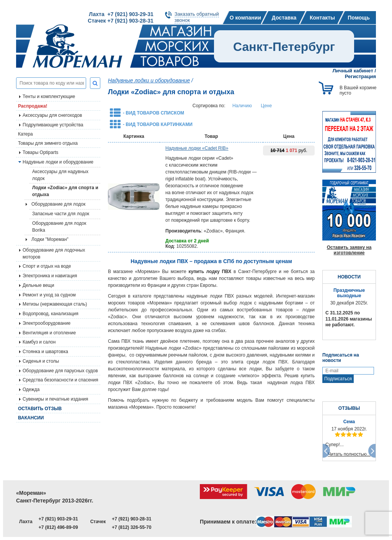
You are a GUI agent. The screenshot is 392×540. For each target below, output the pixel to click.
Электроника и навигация (50, 276)
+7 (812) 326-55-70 (131, 527)
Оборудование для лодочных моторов (54, 254)
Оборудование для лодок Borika (59, 227)
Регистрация (360, 76)
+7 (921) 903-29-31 (58, 519)
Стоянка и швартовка (45, 352)
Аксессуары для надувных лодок (60, 175)
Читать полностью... (349, 454)
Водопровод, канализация (51, 314)
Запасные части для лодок (61, 214)
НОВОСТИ (349, 277)
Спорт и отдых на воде (47, 266)
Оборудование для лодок (58, 204)
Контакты (322, 18)
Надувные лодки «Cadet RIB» (197, 148)
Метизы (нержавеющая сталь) (55, 304)
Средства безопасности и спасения (60, 380)
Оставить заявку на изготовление (349, 250)
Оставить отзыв (40, 409)
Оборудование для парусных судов (60, 371)
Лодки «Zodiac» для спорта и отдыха (65, 191)
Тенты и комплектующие (49, 97)
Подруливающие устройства (53, 125)
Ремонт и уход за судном (49, 295)
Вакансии (31, 418)
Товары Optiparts (40, 152)
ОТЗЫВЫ (349, 408)
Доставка (284, 18)
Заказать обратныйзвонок (197, 17)
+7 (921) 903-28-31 (131, 519)
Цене (266, 106)
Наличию (242, 106)
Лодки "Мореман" (50, 239)
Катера (25, 134)
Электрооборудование (47, 323)
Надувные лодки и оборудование (58, 162)
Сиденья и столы (41, 361)
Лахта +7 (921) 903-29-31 (121, 14)
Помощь (359, 18)
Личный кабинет (353, 71)
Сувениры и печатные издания (55, 399)
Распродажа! (33, 106)
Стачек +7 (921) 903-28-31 (120, 21)
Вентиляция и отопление (49, 333)
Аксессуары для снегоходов (52, 115)
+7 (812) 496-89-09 (58, 527)
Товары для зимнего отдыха (48, 143)
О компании (245, 18)
